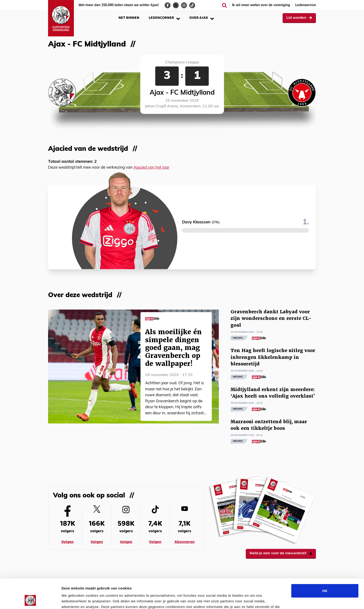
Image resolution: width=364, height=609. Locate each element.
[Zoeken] (224, 5)
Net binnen (129, 18)
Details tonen (253, 600)
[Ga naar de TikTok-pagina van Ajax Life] (192, 5)
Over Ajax (202, 18)
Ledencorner (164, 18)
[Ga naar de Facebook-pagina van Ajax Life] (168, 5)
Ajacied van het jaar (151, 168)
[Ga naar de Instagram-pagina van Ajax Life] (184, 5)
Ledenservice (306, 5)
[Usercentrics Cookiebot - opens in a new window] (30, 600)
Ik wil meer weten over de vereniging (261, 5)
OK (325, 563)
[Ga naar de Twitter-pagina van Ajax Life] (176, 5)
